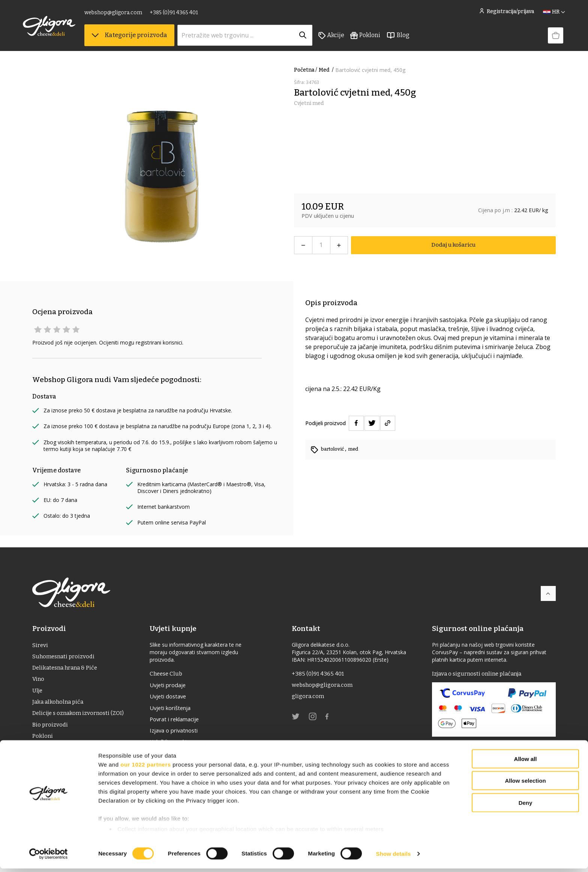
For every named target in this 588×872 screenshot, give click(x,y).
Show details (394, 857)
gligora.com (310, 698)
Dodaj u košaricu (453, 245)
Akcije (341, 38)
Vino (39, 681)
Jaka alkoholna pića (59, 705)
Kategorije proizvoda (139, 38)
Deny (526, 806)
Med (327, 70)
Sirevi (40, 645)
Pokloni (375, 38)
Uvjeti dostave (173, 698)
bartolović (334, 449)
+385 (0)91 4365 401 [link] (183, 14)
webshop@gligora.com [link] (123, 14)
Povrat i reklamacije (181, 722)
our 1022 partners (145, 768)
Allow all (526, 762)
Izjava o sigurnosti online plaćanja (480, 674)
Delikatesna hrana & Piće (67, 669)
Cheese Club (170, 674)
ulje (38, 693)
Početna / (306, 70)
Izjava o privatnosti (180, 734)
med (356, 449)
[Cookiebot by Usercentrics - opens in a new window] (49, 857)
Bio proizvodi (51, 729)
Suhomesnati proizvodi (65, 657)
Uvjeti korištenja (176, 710)
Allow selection (525, 784)
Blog (407, 38)
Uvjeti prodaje (173, 686)
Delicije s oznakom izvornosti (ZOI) (80, 717)
